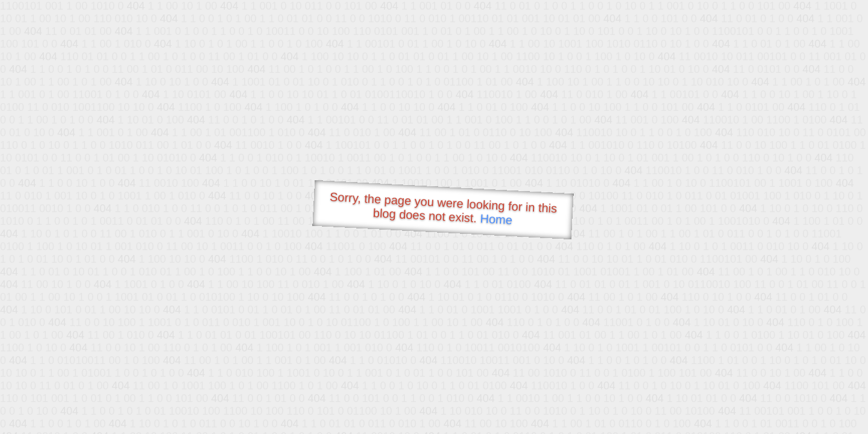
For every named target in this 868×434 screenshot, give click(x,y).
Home (496, 219)
